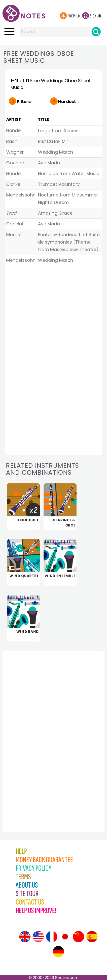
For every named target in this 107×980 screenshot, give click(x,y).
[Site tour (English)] (25, 937)
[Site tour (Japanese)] (65, 937)
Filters (24, 102)
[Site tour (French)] (52, 937)
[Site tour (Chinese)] (78, 937)
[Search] (96, 32)
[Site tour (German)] (58, 952)
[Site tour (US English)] (38, 937)
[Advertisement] (30, 731)
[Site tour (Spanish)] (92, 937)
